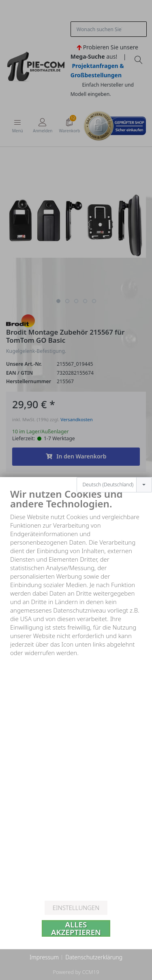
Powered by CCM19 (76, 972)
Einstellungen (76, 908)
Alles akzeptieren (76, 928)
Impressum (44, 957)
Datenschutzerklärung (94, 957)
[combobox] (114, 461)
